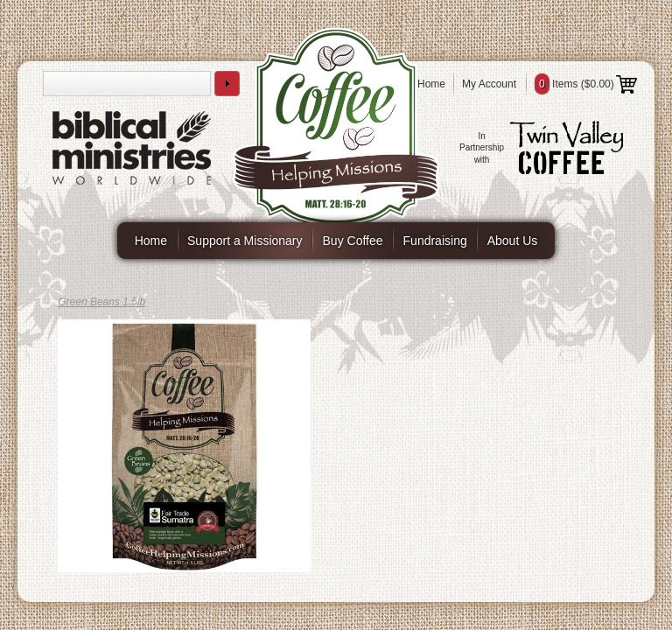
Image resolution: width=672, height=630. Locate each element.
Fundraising (435, 241)
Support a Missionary (245, 241)
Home (431, 84)
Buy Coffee (353, 241)
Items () (586, 84)
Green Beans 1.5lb (101, 302)
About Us (513, 241)
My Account (489, 84)
